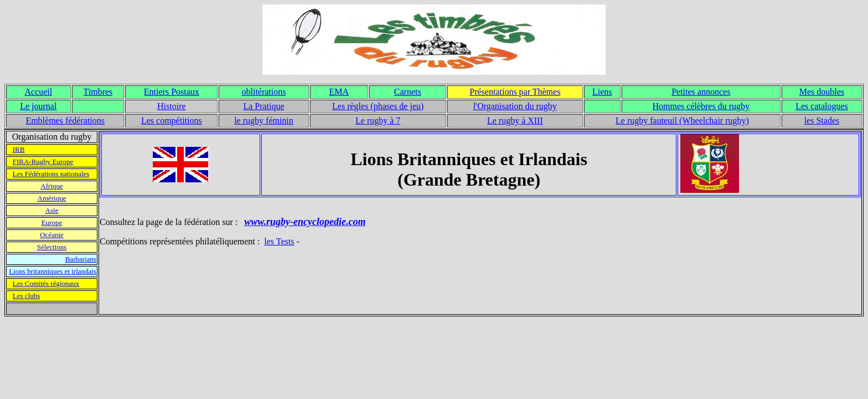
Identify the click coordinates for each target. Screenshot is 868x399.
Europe (52, 222)
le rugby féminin (264, 121)
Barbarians (81, 259)
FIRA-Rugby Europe (43, 162)
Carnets (408, 92)
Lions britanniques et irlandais (53, 271)
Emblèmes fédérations (65, 121)
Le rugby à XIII (515, 121)
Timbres (98, 92)
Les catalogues (822, 106)
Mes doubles (822, 92)
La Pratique (263, 106)
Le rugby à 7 (378, 121)
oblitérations (264, 92)
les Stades (822, 121)
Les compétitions (172, 121)
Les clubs (26, 296)
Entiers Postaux (172, 92)
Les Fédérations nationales (51, 174)
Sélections (52, 247)
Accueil (38, 92)
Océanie (52, 235)
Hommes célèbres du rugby (701, 106)
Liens (602, 92)
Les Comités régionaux (46, 283)
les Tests (279, 241)
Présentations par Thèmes (515, 92)
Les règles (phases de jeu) (378, 106)
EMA (339, 92)
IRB (19, 149)
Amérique (52, 198)
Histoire (172, 106)
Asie (52, 210)
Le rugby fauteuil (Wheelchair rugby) (682, 121)
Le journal (38, 106)
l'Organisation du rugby (515, 106)
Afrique (51, 186)
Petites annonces (701, 92)
